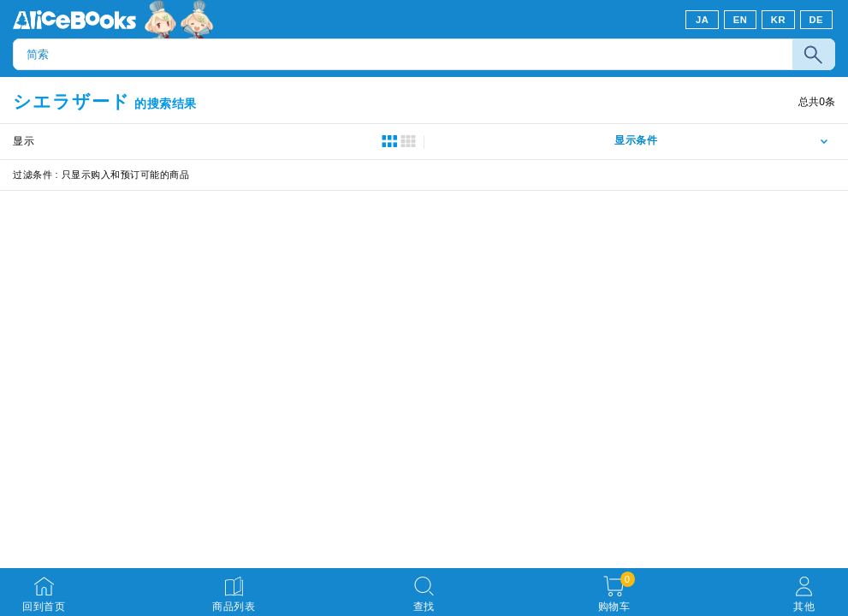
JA (702, 20)
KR (778, 20)
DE (817, 20)
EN (741, 20)
